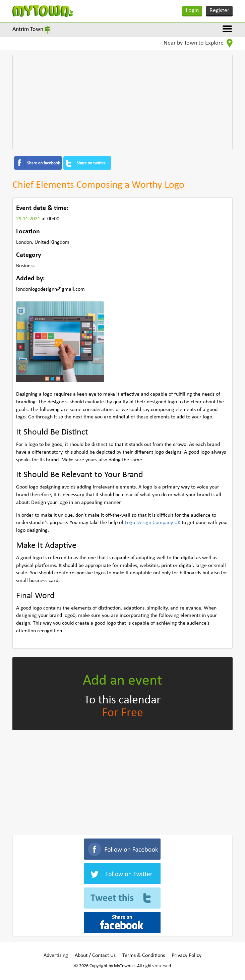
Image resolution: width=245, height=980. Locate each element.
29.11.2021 (29, 219)
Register (219, 11)
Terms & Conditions (144, 956)
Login (192, 11)
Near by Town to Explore (198, 43)
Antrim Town (28, 29)
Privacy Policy (187, 956)
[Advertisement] (123, 102)
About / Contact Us (95, 956)
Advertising (56, 956)
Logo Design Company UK (152, 523)
